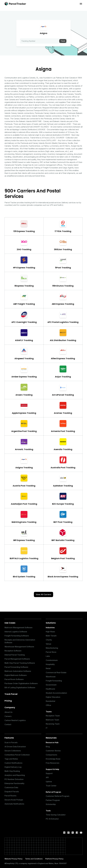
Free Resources (53, 763)
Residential (50, 701)
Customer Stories (53, 751)
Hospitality (50, 664)
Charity (49, 640)
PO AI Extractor (52, 819)
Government (51, 685)
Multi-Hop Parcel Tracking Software (20, 663)
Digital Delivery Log (13, 767)
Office (48, 705)
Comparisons (51, 755)
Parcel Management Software (17, 659)
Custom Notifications (13, 763)
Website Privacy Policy (13, 859)
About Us (8, 712)
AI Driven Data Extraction (15, 747)
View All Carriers (43, 594)
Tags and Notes (11, 759)
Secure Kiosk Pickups (14, 800)
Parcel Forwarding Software (16, 667)
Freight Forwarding (54, 681)
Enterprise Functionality (14, 783)
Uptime (49, 782)
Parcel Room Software (14, 679)
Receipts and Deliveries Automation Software (20, 641)
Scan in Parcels (11, 742)
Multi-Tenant (51, 636)
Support (49, 773)
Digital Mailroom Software (16, 675)
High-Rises (50, 632)
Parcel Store (51, 652)
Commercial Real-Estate (56, 672)
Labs (48, 656)
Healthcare (50, 689)
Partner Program (53, 800)
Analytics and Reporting (15, 775)
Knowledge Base (53, 759)
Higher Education (53, 697)
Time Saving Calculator (56, 815)
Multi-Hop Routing (12, 771)
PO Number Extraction (14, 779)
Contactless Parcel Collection (17, 755)
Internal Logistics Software (16, 632)
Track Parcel (11, 694)
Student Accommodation (56, 693)
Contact (8, 724)
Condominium (52, 660)
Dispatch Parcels (12, 792)
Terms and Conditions (34, 859)
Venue (48, 644)
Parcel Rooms (10, 796)
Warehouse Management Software (19, 647)
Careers (8, 716)
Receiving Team (53, 724)
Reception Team (53, 716)
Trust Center (51, 786)
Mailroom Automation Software (18, 671)
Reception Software (13, 651)
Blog (48, 747)
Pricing (8, 701)
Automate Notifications (14, 804)
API (47, 777)
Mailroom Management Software (18, 628)
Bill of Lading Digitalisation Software (20, 687)
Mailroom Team (52, 720)
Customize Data (11, 787)
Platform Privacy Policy (54, 859)
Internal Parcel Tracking (15, 655)
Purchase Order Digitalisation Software (21, 683)
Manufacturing (52, 648)
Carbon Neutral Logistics (15, 720)
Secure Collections (13, 751)
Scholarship (51, 804)
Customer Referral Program (58, 796)
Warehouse (51, 677)
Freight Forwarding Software (17, 636)
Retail (48, 668)
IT (47, 728)
